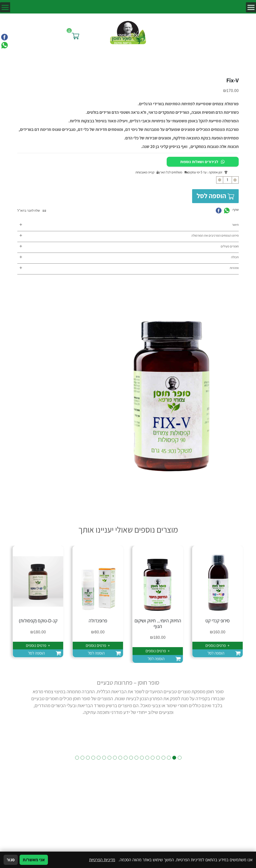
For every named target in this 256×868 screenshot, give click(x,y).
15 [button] (104, 758)
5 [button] (158, 758)
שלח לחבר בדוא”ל (32, 210)
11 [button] (126, 758)
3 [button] (169, 758)
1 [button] (180, 758)
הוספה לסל (215, 196)
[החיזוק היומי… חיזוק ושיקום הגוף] (158, 581)
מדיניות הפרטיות (102, 860)
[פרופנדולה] (98, 581)
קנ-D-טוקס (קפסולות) (38, 621)
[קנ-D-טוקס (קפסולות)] (38, 581)
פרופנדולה (98, 621)
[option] (218, 602)
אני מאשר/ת (34, 860)
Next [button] (20, 704)
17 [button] (93, 758)
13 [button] (115, 758)
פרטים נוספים (218, 645)
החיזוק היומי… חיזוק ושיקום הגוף (158, 623)
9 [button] (136, 758)
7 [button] (147, 758)
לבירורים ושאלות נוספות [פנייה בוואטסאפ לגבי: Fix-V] (203, 162)
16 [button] (99, 758)
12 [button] (120, 758)
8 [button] (142, 758)
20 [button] (77, 758)
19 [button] (82, 758)
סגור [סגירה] (11, 860)
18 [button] (88, 758)
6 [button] (153, 758)
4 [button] (163, 758)
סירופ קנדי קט (218, 621)
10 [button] (131, 758)
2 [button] (174, 758)
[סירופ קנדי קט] (218, 581)
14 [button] (109, 758)
